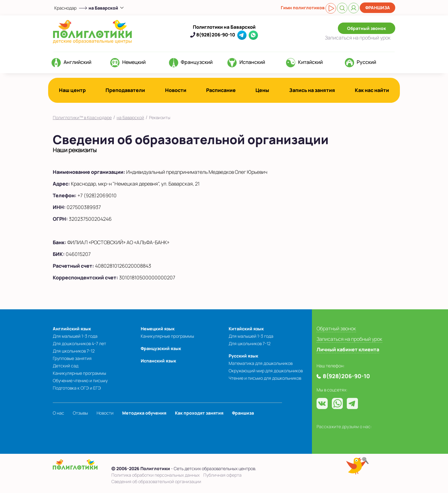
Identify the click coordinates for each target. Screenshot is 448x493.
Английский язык (72, 329)
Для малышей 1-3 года (75, 336)
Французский (197, 62)
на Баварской (130, 117)
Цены (262, 90)
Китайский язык (246, 329)
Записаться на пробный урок (349, 339)
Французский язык (161, 348)
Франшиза (378, 8)
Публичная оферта (222, 475)
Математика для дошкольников (261, 363)
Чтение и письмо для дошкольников (265, 378)
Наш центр (72, 90)
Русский (366, 62)
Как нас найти (372, 90)
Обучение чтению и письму (80, 380)
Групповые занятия (72, 358)
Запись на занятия (312, 90)
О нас (58, 413)
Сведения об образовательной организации (156, 481)
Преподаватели (125, 90)
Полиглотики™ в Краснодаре (82, 117)
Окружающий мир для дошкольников (266, 371)
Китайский (310, 62)
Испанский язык (158, 361)
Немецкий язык (158, 329)
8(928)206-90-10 (216, 35)
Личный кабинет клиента (348, 349)
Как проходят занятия (199, 413)
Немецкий (134, 62)
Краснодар (65, 8)
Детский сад (66, 366)
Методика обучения (144, 413)
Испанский (252, 62)
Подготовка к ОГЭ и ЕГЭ (77, 388)
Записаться (358, 38)
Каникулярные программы (79, 373)
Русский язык (243, 356)
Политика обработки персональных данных (156, 475)
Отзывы (80, 413)
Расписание (221, 90)
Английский (77, 62)
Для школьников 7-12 (74, 351)
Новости (176, 90)
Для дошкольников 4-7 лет (79, 343)
